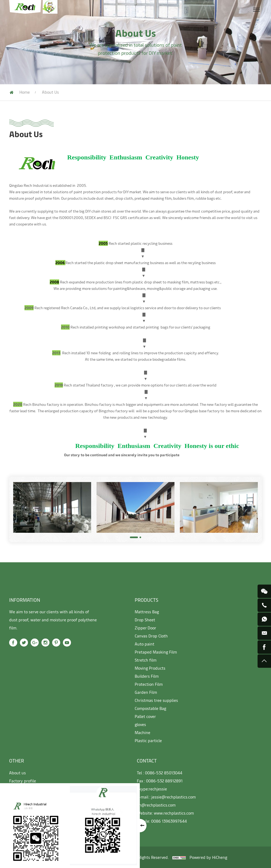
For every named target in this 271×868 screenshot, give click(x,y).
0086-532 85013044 (164, 773)
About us (17, 773)
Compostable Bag (150, 708)
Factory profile (23, 781)
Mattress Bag (147, 612)
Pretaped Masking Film (156, 652)
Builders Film (147, 676)
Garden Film (146, 692)
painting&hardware (129, 288)
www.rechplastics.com (174, 813)
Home (25, 92)
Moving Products (150, 668)
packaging (202, 288)
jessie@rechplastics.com (174, 797)
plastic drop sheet (109, 263)
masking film (178, 282)
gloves (140, 724)
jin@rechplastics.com (156, 805)
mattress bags (202, 282)
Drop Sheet (145, 620)
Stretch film (146, 660)
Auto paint (145, 644)
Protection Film (149, 684)
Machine (142, 732)
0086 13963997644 (169, 821)
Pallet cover (145, 716)
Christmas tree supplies (156, 700)
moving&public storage (166, 288)
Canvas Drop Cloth (151, 636)
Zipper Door (145, 628)
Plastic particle (148, 740)
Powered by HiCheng (208, 857)
